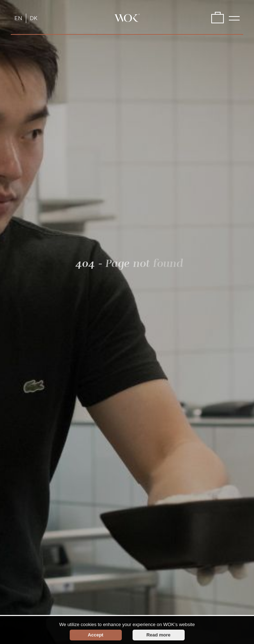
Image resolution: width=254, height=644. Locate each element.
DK (34, 18)
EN (18, 18)
